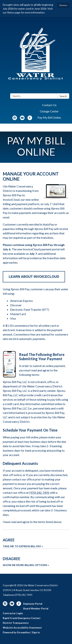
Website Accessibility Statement (22, 628)
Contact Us (49, 105)
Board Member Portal (36, 608)
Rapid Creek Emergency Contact (22, 618)
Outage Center (49, 111)
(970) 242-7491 (39, 493)
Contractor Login (13, 613)
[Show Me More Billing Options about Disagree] (36, 558)
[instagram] (15, 119)
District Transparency (16, 623)
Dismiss (63, 5)
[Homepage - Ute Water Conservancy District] (36, 56)
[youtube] (22, 119)
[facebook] (30, 119)
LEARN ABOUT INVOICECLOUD (34, 277)
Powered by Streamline (16, 632)
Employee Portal (33, 604)
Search (63, 96)
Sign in (36, 632)
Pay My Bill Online (49, 117)
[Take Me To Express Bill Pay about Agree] (36, 539)
